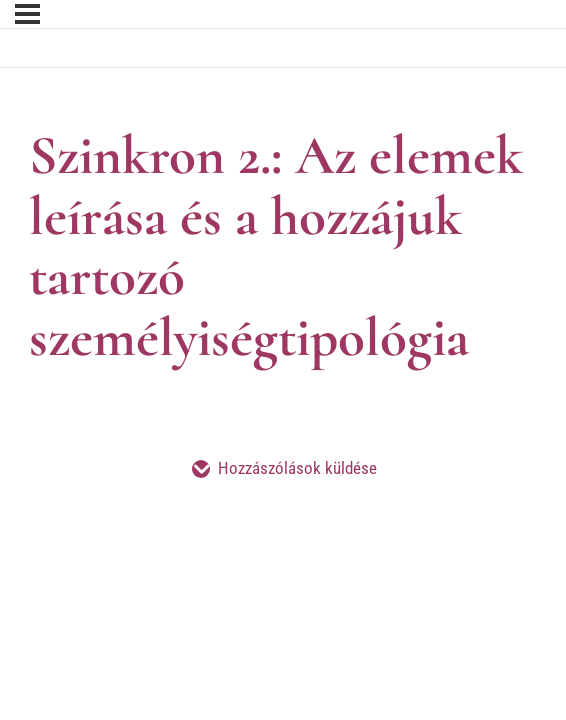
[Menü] (27, 14)
